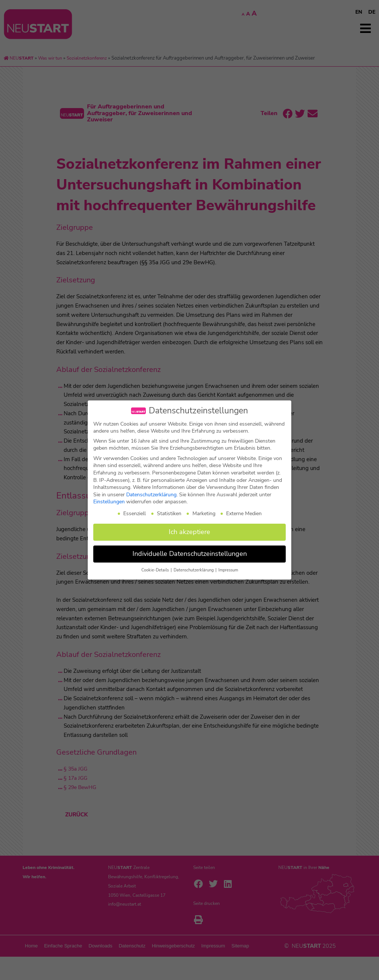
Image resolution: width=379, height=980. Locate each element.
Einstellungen (109, 502)
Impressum (228, 570)
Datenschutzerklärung (151, 495)
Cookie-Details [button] (156, 570)
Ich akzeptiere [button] (189, 532)
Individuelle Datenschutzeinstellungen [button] (190, 554)
